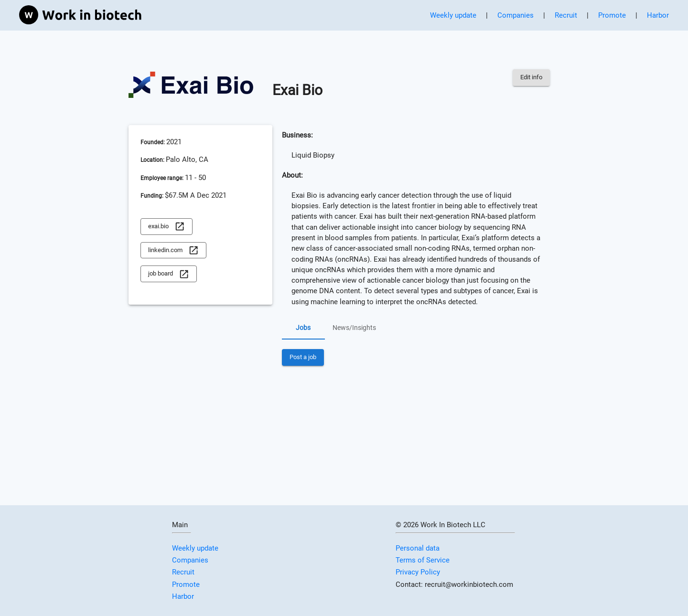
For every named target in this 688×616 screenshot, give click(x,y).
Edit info (531, 78)
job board (169, 274)
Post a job (303, 357)
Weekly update (453, 15)
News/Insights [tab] (354, 328)
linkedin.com (173, 250)
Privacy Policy (418, 572)
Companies (516, 15)
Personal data (418, 548)
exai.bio (167, 227)
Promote (612, 15)
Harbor (658, 15)
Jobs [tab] (303, 328)
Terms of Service (423, 560)
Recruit (566, 15)
